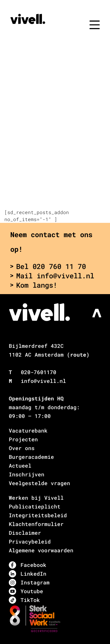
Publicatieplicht (35, 506)
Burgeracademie (31, 457)
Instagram (29, 583)
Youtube (26, 591)
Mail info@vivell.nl (52, 276)
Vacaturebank (28, 431)
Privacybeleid (30, 541)
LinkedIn (28, 574)
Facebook (28, 565)
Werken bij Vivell (36, 498)
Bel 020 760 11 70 (48, 266)
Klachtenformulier (36, 524)
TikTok (24, 600)
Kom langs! (34, 285)
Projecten (23, 439)
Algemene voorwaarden (41, 550)
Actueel (20, 466)
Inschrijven (27, 474)
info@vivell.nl (43, 381)
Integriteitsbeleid (38, 515)
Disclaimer (25, 533)
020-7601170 (39, 372)
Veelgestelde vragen (39, 483)
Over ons (22, 448)
